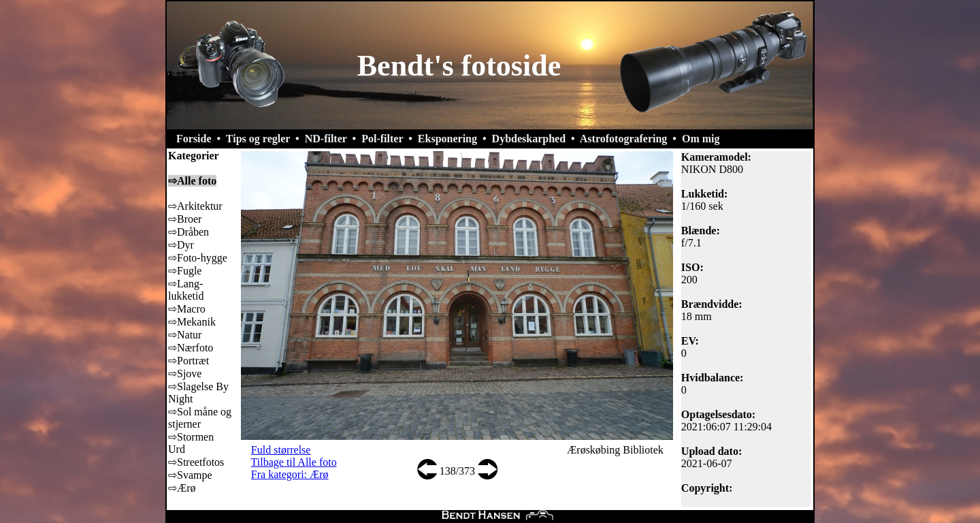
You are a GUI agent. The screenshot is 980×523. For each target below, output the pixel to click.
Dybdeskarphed (529, 139)
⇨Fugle (185, 271)
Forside (194, 139)
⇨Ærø (182, 488)
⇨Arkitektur (195, 206)
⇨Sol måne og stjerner (200, 418)
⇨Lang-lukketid (186, 290)
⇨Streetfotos (196, 462)
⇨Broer (185, 219)
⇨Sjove (185, 374)
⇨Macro (187, 309)
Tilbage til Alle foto (294, 462)
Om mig (701, 139)
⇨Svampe (190, 475)
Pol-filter (382, 139)
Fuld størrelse (281, 450)
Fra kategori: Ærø (290, 474)
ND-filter (326, 139)
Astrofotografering (624, 139)
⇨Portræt (189, 361)
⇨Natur (185, 335)
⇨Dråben (189, 232)
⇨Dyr (181, 245)
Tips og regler (258, 139)
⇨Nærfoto (191, 348)
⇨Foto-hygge (198, 258)
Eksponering (447, 139)
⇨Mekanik (192, 322)
